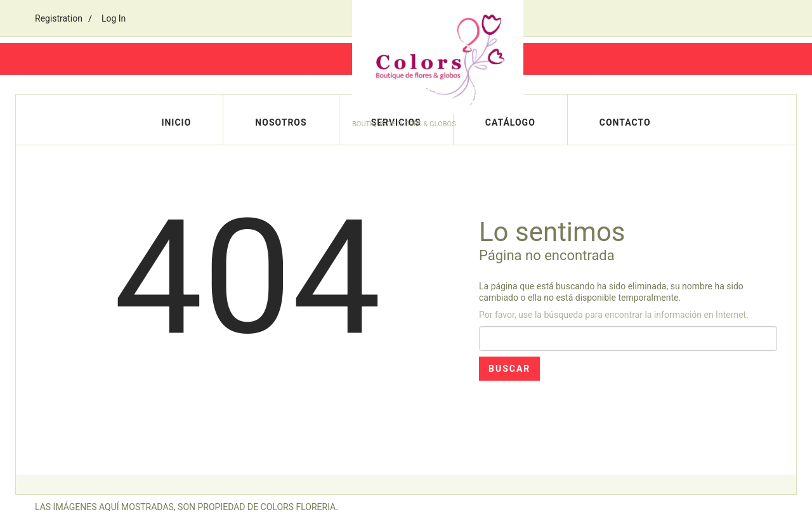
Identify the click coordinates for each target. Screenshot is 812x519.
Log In (114, 18)
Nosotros (281, 122)
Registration (59, 18)
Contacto (625, 122)
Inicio (176, 122)
